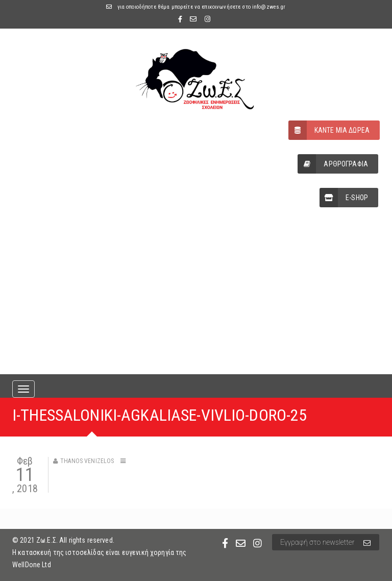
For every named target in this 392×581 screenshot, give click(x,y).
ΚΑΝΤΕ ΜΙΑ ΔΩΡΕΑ (329, 130)
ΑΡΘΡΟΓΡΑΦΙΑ (333, 164)
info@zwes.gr (269, 7)
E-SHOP (344, 198)
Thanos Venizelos (87, 461)
